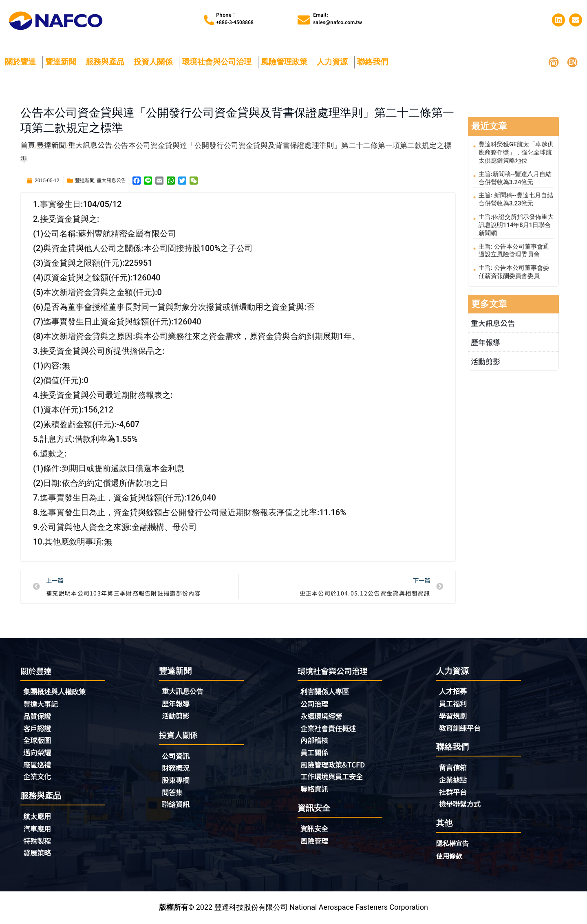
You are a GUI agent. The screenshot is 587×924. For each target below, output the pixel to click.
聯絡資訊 (177, 805)
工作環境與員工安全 (333, 778)
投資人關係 (155, 62)
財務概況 (179, 769)
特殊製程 (38, 842)
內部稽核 (315, 741)
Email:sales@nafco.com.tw (338, 18)
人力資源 (334, 62)
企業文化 (38, 778)
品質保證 (38, 717)
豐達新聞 (63, 62)
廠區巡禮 (38, 765)
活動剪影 (485, 359)
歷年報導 (485, 340)
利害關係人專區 (326, 692)
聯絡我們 (375, 62)
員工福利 (454, 704)
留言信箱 (454, 768)
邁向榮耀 (38, 753)
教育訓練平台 (461, 728)
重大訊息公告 (111, 180)
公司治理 (317, 704)
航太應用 (40, 817)
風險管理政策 (286, 62)
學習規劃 (454, 716)
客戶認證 (38, 729)
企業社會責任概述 (330, 729)
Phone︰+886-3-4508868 (235, 18)
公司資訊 (179, 756)
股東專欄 (179, 781)
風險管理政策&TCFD (334, 765)
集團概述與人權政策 (56, 692)
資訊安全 (315, 830)
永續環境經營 (322, 717)
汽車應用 (40, 830)
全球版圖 (38, 741)
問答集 (173, 793)
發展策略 (38, 854)
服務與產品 (107, 62)
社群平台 (454, 793)
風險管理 (315, 842)
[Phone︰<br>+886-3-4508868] (209, 20)
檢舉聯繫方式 (461, 805)
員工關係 (315, 753)
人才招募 (454, 691)
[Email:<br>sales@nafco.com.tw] (304, 20)
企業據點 (454, 781)
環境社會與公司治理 (219, 62)
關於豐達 (22, 62)
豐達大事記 (42, 704)
